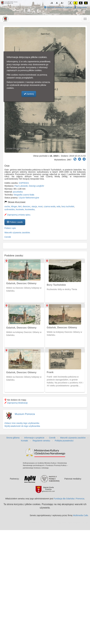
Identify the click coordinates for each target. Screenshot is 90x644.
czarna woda (49, 206)
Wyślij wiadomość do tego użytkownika (22, 426)
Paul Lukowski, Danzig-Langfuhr (29, 186)
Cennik (8, 237)
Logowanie (81, 7)
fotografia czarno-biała (24, 195)
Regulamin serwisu (41, 441)
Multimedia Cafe (80, 515)
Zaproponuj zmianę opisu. (18, 215)
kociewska (30, 209)
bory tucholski (68, 206)
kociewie (20, 209)
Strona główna (13, 438)
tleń (20, 206)
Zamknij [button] (29, 94)
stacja (34, 206)
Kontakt (24, 441)
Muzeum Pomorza (25, 414)
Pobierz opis (10, 228)
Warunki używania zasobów (58, 7)
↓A (51, 3)
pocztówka (18, 192)
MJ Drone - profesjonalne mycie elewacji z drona (66, 523)
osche (7, 206)
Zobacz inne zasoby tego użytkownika (22, 423)
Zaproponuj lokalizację (16, 403)
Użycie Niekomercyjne (29, 198)
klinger (14, 206)
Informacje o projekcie (34, 438)
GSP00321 (24, 183)
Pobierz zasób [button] (15, 222)
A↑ (62, 3)
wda (58, 206)
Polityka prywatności (64, 441)
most (40, 206)
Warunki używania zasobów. (17, 233)
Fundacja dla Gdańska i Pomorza (69, 499)
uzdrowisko (10, 209)
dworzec (27, 206)
